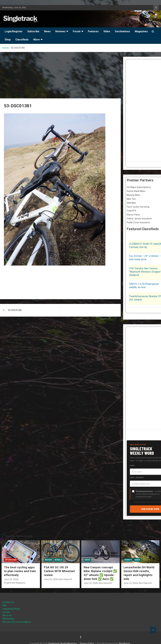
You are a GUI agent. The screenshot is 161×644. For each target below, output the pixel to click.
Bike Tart (131, 199)
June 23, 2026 (11, 579)
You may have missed (18, 536)
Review (48, 560)
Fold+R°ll (131, 211)
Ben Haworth (66, 579)
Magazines (141, 31)
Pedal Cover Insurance (138, 222)
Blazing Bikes (133, 195)
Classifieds (22, 40)
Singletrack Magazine (15, 583)
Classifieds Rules (11, 609)
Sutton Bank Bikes (136, 191)
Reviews (60, 31)
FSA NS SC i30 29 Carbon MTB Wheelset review (59, 571)
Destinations (122, 31)
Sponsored (11, 560)
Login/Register (14, 31)
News (47, 31)
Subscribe (33, 31)
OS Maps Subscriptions (139, 187)
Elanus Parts (133, 215)
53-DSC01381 (15, 310)
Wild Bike (131, 203)
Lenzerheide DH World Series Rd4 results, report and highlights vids (139, 573)
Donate (6, 612)
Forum (77, 31)
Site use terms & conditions (17, 622)
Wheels (58, 560)
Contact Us (8, 602)
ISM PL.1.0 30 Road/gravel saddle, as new (144, 286)
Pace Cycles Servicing (138, 207)
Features (93, 31)
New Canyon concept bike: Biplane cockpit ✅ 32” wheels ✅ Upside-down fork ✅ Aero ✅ (100, 573)
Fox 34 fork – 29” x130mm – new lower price (145, 258)
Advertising (8, 619)
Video (107, 31)
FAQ (4, 605)
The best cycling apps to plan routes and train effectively (20, 571)
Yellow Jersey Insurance (139, 219)
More (37, 40)
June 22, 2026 (91, 583)
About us (7, 615)
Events (128, 560)
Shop (8, 40)
